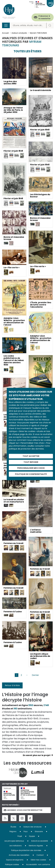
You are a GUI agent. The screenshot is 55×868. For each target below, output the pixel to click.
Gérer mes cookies (38, 860)
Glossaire (39, 831)
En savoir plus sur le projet (37, 755)
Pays (26, 831)
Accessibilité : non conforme (38, 864)
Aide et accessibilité (39, 841)
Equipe (32, 836)
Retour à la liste (12, 685)
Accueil (5, 33)
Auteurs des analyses (33, 827)
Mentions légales (36, 846)
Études (13, 827)
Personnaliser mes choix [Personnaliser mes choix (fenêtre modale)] (31, 468)
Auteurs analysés (19, 33)
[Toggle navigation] (6, 25)
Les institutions (16, 846)
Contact (40, 855)
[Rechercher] (29, 25)
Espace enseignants (15, 860)
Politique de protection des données (26, 850)
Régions (13, 831)
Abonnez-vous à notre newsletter (23, 810)
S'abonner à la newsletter (45, 17)
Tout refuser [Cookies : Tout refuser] (31, 462)
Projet (20, 836)
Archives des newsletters (19, 855)
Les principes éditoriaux (14, 841)
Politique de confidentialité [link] (31, 474)
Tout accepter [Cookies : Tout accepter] (31, 456)
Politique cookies (12, 864)
